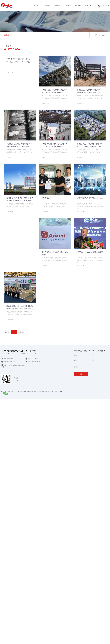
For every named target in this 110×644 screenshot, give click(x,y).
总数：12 (7, 332)
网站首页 (37, 6)
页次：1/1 (21, 332)
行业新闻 (6, 35)
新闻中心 (98, 35)
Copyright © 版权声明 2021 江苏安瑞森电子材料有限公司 (17, 392)
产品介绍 (57, 6)
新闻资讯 (78, 6)
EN (108, 6)
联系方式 (88, 6)
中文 (105, 6)
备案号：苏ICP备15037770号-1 (43, 392)
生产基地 (68, 6)
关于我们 (47, 6)
